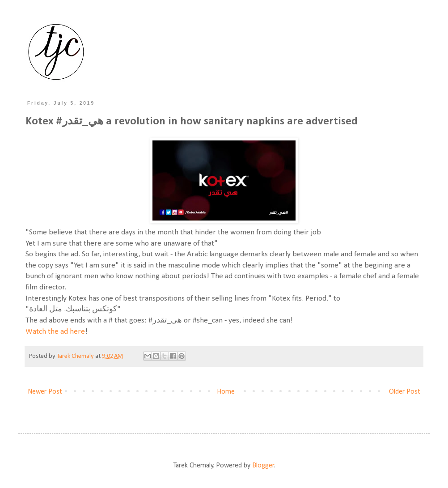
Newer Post (45, 392)
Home (226, 392)
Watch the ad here (55, 332)
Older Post (405, 392)
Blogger (263, 466)
